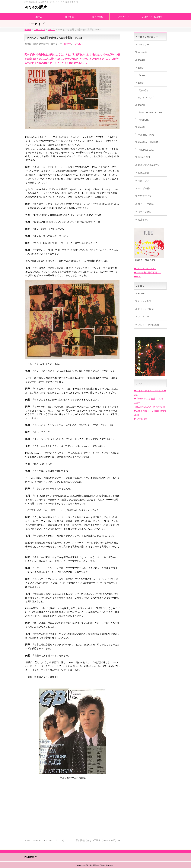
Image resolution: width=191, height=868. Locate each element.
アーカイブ (144, 317)
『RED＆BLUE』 (147, 150)
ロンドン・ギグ (146, 98)
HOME (141, 294)
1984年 (141, 60)
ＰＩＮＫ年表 (145, 301)
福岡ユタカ (144, 173)
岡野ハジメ (144, 181)
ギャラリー (144, 44)
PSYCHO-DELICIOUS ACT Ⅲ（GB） (45, 840)
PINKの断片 (36, 7)
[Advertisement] (72, 810)
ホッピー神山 (145, 188)
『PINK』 (143, 75)
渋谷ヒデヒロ (145, 212)
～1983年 (143, 52)
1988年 (141, 127)
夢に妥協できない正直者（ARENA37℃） (98, 840)
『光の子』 (144, 90)
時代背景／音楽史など (149, 165)
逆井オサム (144, 220)
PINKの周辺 (144, 157)
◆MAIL (137, 277)
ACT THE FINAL (146, 135)
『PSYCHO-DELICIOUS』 (151, 113)
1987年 (67, 44)
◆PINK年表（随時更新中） (148, 273)
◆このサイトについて (145, 268)
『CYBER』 (79, 44)
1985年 (141, 68)
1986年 (141, 83)
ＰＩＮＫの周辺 (146, 309)
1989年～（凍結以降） (149, 142)
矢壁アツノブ (145, 196)
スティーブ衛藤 (146, 204)
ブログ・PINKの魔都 (148, 325)
